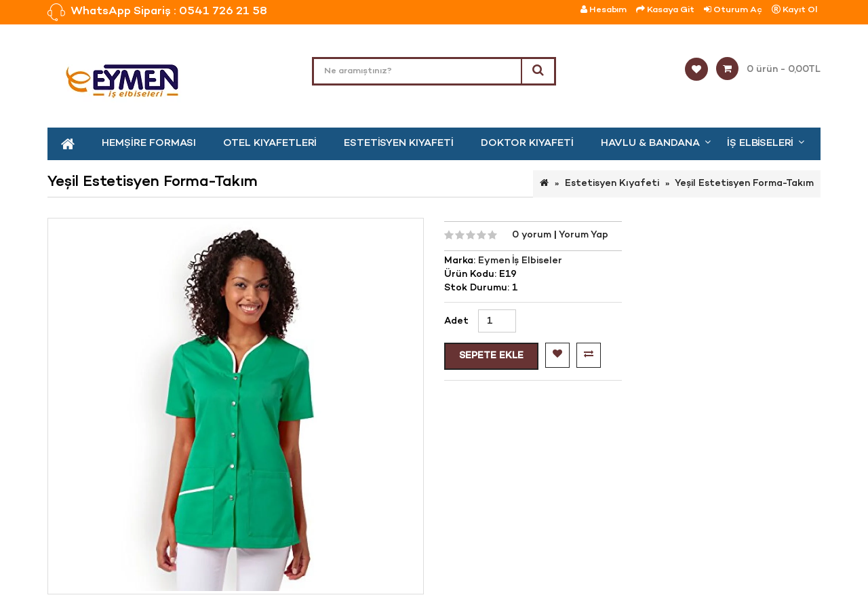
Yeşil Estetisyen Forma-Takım (744, 184)
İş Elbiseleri (760, 143)
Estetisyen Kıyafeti (399, 143)
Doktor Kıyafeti (527, 143)
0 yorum (533, 235)
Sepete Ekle (491, 356)
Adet (456, 321)
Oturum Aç (733, 10)
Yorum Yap (584, 235)
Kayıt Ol (794, 10)
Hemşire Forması (149, 143)
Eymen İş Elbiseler (520, 261)
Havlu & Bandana (650, 143)
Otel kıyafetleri (270, 143)
